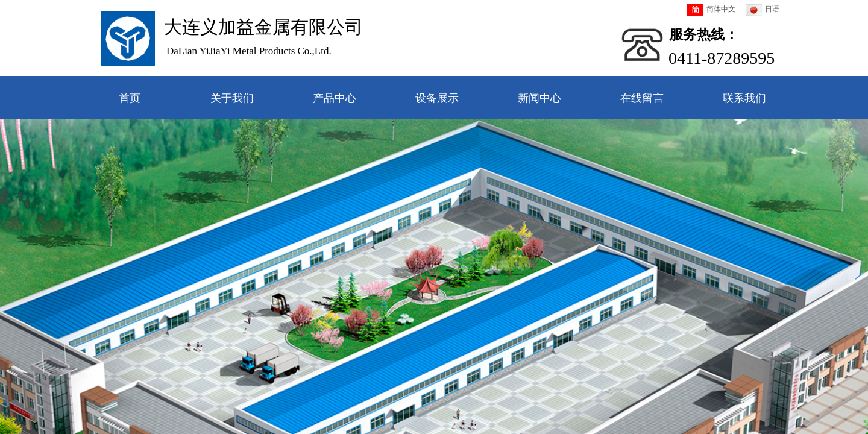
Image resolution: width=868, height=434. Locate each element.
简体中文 (711, 10)
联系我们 (744, 98)
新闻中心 (539, 98)
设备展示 (437, 98)
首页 (130, 98)
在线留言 (642, 98)
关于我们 (232, 98)
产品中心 (335, 98)
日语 (763, 10)
